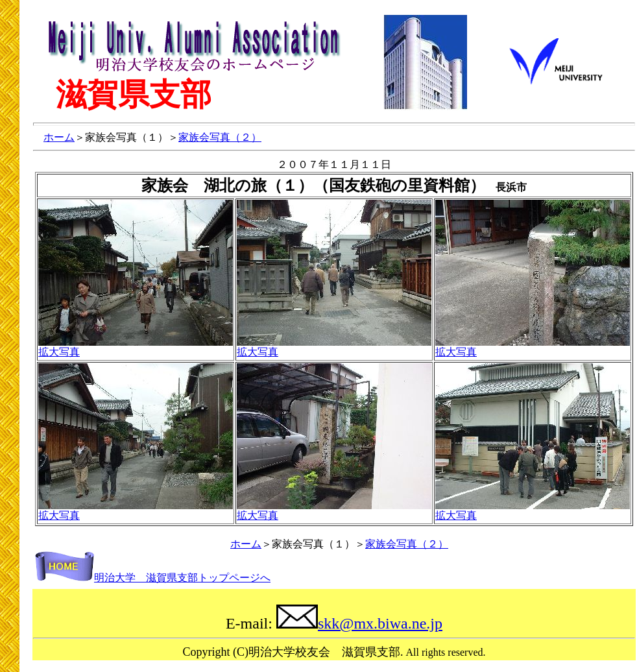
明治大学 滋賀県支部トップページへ (153, 578)
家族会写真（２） (220, 137)
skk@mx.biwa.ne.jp (359, 623)
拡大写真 (59, 352)
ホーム (59, 137)
